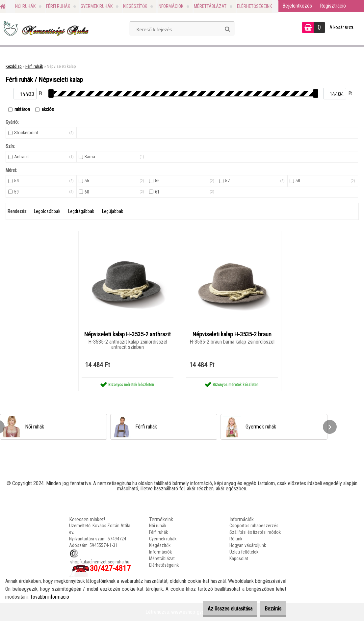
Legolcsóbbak (47, 211)
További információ (50, 597)
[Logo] (45, 28)
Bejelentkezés (297, 6)
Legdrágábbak (81, 211)
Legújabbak (113, 211)
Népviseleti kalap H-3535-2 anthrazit (128, 335)
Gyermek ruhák (97, 6)
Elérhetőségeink (254, 6)
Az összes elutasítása (220, 609)
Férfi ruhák (58, 6)
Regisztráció (333, 6)
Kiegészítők (135, 6)
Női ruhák (25, 6)
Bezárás (270, 609)
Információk (170, 6)
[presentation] (330, 428)
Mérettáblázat (210, 6)
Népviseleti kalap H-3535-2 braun (232, 335)
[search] (227, 29)
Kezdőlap (14, 66)
